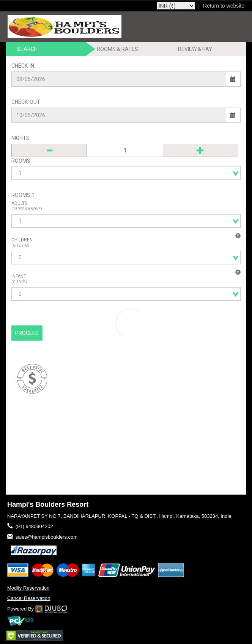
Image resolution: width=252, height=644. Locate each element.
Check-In (23, 66)
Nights (20, 138)
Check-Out (26, 102)
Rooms (21, 161)
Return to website (224, 6)
